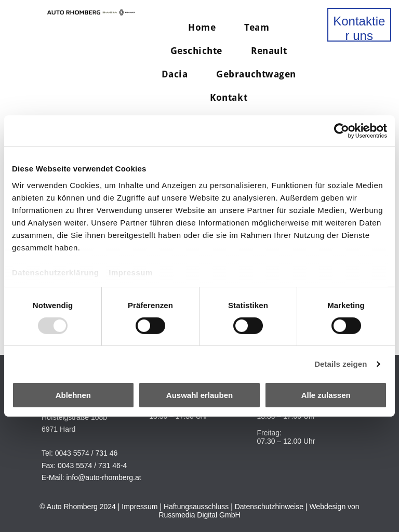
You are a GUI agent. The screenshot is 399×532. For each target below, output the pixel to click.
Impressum (131, 272)
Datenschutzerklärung (56, 272)
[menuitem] (206, 27)
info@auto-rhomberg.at (103, 477)
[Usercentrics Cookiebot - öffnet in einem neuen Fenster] (342, 131)
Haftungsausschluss (196, 507)
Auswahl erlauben (199, 395)
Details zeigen (341, 364)
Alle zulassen (326, 395)
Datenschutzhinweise (269, 507)
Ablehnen (73, 395)
